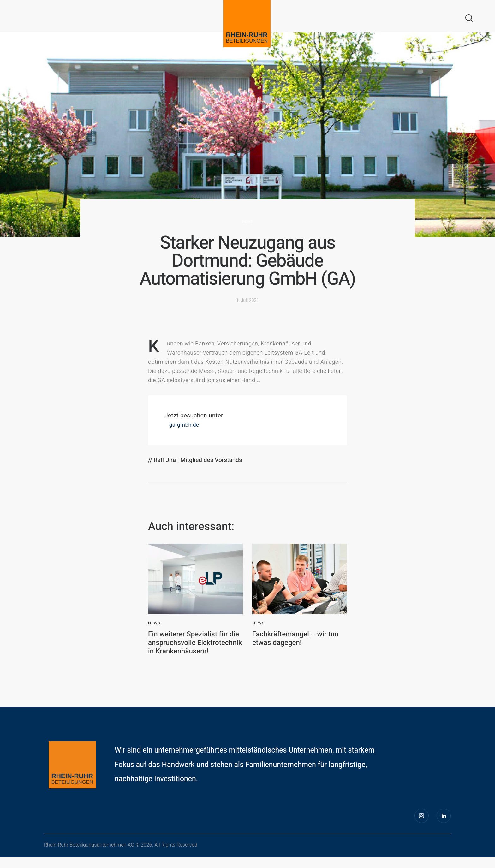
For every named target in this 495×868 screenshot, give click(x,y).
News (248, 222)
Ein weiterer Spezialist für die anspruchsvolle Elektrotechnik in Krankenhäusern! (191, 649)
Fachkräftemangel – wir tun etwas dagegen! (299, 640)
